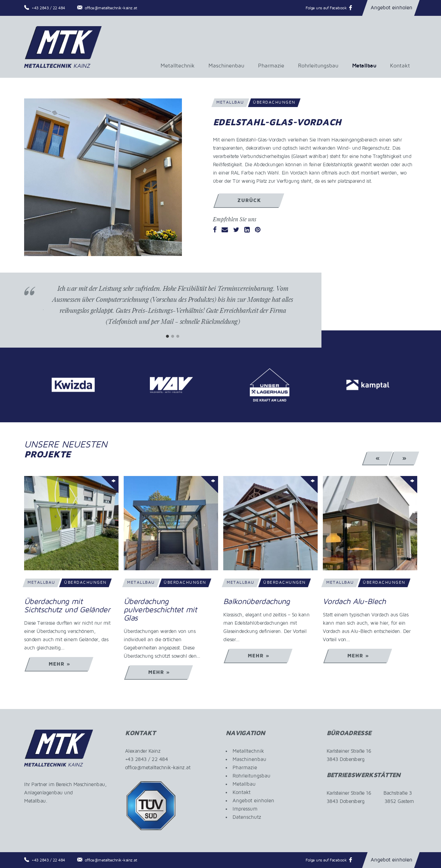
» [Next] (404, 458)
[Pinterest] (258, 230)
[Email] (225, 230)
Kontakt (400, 66)
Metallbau (364, 66)
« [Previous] (378, 458)
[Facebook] (215, 230)
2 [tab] (173, 336)
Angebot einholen (392, 8)
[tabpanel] (173, 310)
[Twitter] (236, 230)
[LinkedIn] (247, 230)
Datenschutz (247, 817)
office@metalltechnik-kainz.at (111, 8)
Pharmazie (271, 66)
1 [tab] (168, 336)
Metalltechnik (178, 66)
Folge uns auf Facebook (326, 8)
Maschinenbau (226, 66)
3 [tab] (178, 336)
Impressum (245, 809)
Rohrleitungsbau (318, 66)
